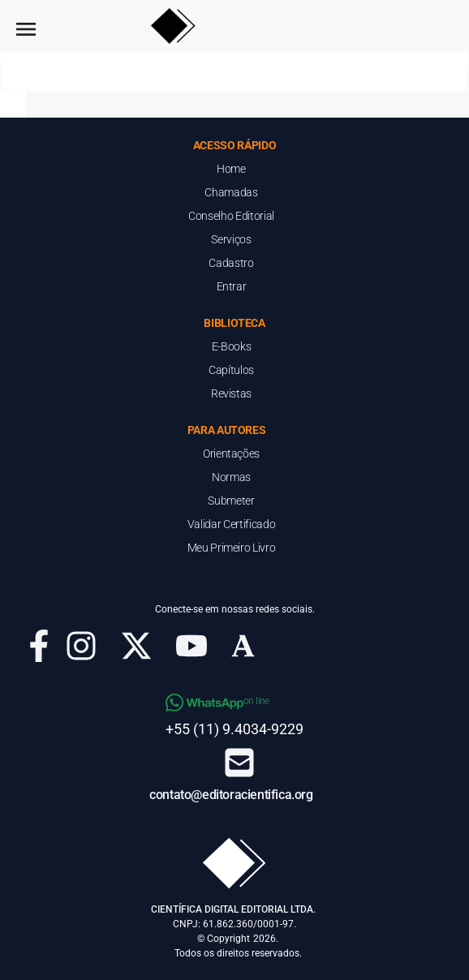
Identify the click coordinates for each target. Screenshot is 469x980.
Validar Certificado (231, 524)
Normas (231, 477)
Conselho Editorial (231, 216)
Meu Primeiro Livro (232, 548)
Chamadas (231, 192)
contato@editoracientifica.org (231, 795)
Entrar (232, 286)
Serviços (231, 239)
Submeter (231, 501)
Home (231, 169)
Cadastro (231, 263)
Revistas (231, 393)
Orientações (231, 453)
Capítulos (231, 370)
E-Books (232, 346)
